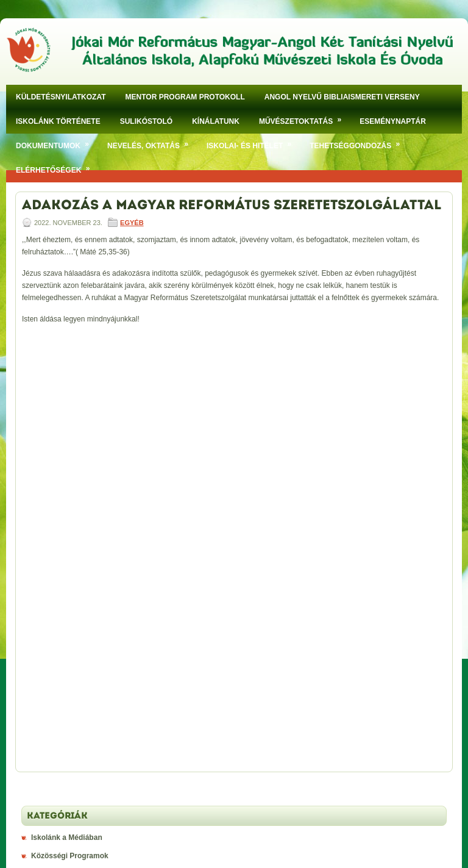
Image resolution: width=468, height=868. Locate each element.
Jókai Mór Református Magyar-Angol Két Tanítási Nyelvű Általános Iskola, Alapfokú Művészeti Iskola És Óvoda (246, 811)
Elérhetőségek (57, 166)
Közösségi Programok (70, 440)
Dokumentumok (57, 142)
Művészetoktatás (304, 117)
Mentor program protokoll (185, 97)
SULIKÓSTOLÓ (146, 121)
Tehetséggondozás (359, 142)
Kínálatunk (216, 121)
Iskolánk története (58, 121)
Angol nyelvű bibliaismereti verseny (342, 97)
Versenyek (49, 495)
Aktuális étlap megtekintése (79, 766)
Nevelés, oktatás (152, 142)
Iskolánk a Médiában (67, 421)
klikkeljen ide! (195, 591)
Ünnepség (49, 476)
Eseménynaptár (393, 121)
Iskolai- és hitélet (253, 142)
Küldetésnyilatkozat (61, 97)
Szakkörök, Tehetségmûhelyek (84, 458)
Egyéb (132, 223)
